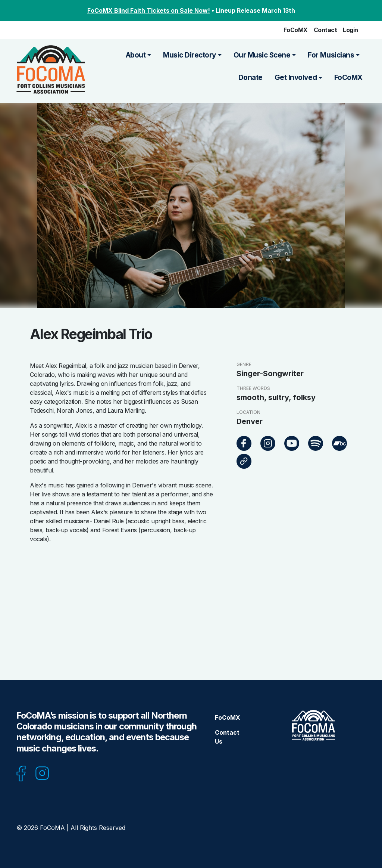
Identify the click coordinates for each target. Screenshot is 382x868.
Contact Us (227, 737)
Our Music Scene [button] (262, 55)
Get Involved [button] (296, 77)
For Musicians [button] (331, 55)
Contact (325, 30)
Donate (251, 77)
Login (350, 30)
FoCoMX (296, 30)
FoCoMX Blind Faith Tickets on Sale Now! (149, 10)
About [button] (136, 55)
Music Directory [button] (190, 55)
